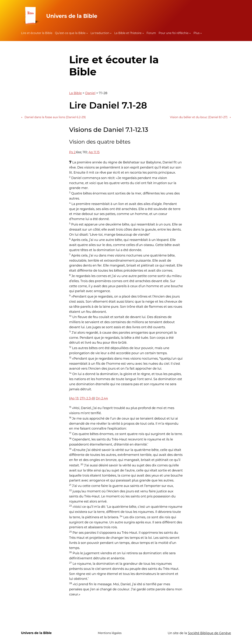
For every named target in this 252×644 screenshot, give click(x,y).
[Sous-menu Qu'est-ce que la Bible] (87, 33)
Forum (151, 33)
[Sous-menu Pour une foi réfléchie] (190, 33)
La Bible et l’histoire (128, 33)
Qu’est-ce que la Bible (70, 33)
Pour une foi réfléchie (174, 33)
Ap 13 (74, 398)
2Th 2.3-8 (87, 398)
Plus (197, 33)
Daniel (90, 93)
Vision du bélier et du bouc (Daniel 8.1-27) (200, 117)
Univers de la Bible (72, 16)
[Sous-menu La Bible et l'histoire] (143, 33)
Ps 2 (72, 152)
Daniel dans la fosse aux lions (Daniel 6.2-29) (53, 117)
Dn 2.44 (102, 398)
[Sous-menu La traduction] (111, 33)
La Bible (75, 93)
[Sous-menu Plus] (201, 33)
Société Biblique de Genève (209, 633)
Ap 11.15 (94, 152)
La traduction (100, 33)
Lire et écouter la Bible (37, 33)
